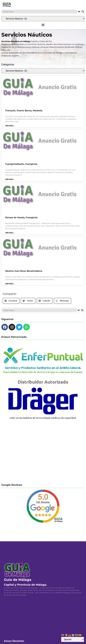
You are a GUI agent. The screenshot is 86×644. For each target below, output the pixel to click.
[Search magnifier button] (83, 12)
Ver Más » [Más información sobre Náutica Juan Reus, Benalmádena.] (10, 285)
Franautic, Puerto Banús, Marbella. (24, 112)
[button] (43, 25)
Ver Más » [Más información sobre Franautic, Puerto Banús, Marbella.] (10, 127)
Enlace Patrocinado (14, 339)
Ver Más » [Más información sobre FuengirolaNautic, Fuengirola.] (10, 181)
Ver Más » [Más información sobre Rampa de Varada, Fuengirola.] (10, 234)
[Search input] (40, 12)
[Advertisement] (25, 454)
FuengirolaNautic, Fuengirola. (21, 166)
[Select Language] (73, 639)
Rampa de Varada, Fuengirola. (22, 219)
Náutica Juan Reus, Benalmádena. (24, 273)
